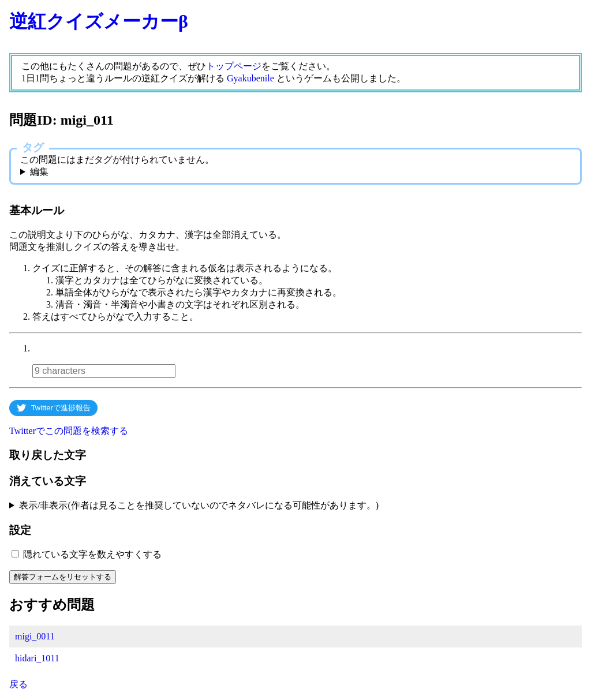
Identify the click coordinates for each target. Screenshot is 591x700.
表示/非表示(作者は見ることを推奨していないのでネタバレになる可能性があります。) (199, 505)
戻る (18, 684)
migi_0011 (35, 636)
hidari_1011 (37, 658)
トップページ (234, 66)
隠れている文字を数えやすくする (92, 554)
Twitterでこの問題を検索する (69, 431)
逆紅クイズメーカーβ (99, 21)
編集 (39, 172)
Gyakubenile (250, 78)
